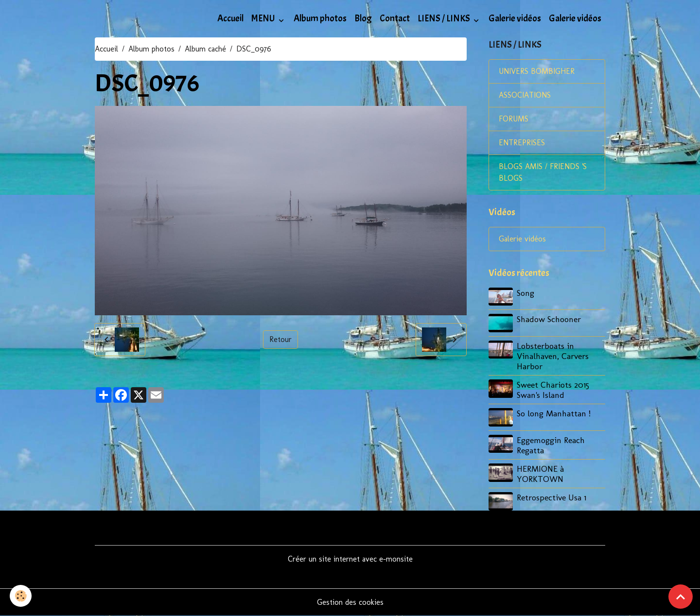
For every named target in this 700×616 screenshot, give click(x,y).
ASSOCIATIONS (525, 95)
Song (525, 293)
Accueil (230, 18)
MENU (264, 18)
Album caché (205, 49)
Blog (363, 18)
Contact (395, 18)
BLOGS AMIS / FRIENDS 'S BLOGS (543, 172)
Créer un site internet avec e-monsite (350, 559)
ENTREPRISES (522, 143)
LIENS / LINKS (445, 18)
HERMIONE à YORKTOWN (540, 474)
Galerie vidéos (515, 18)
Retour (280, 339)
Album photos (320, 18)
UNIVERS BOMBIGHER (537, 71)
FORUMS (514, 119)
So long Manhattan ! (554, 413)
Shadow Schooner (549, 319)
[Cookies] (21, 596)
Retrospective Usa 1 (551, 497)
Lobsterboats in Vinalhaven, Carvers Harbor (553, 356)
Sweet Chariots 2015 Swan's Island (553, 390)
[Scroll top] (681, 597)
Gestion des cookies (350, 602)
